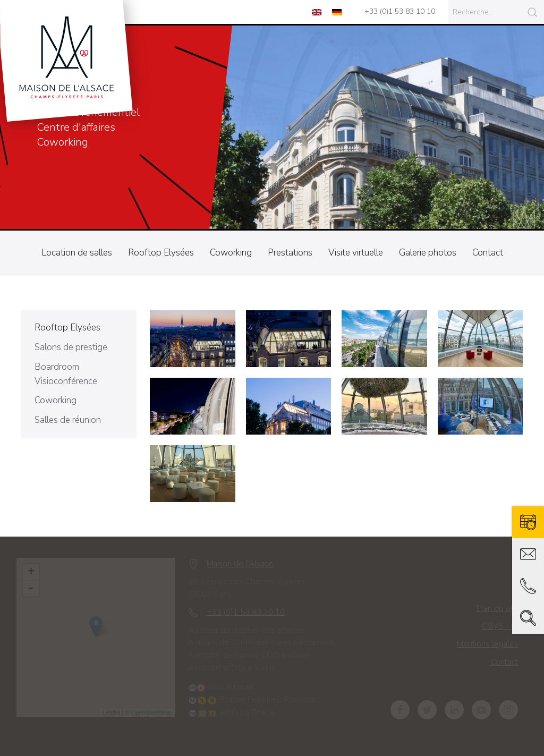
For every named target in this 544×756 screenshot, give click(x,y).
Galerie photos (428, 253)
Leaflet (115, 712)
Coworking (231, 253)
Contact (488, 253)
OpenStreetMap (155, 712)
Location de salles (77, 253)
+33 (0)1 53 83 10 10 (400, 11)
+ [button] (35, 572)
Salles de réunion (68, 420)
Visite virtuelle (356, 253)
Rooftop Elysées (161, 253)
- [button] (35, 589)
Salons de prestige (71, 347)
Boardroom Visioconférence (66, 374)
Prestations (290, 253)
